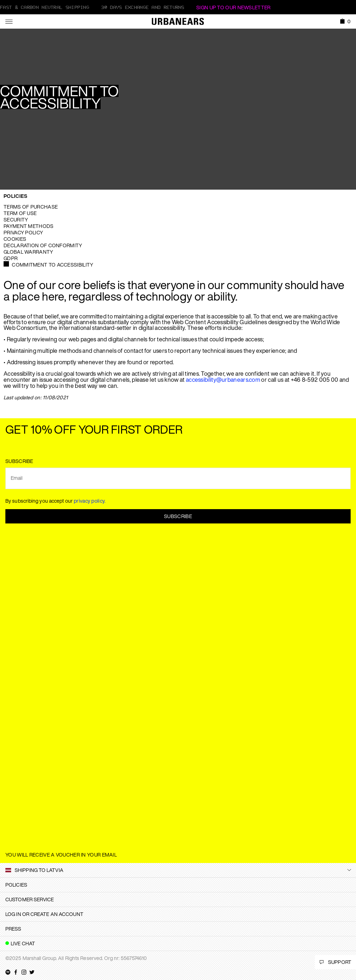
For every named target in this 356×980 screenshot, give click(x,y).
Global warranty (28, 252)
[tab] (178, 885)
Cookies (15, 239)
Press (13, 929)
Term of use (20, 213)
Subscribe (178, 516)
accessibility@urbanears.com (223, 380)
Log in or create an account (44, 914)
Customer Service (30, 899)
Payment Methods (29, 226)
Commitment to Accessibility (52, 265)
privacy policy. (90, 501)
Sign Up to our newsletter (234, 7)
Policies (15, 196)
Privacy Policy (23, 232)
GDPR (11, 258)
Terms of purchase (31, 207)
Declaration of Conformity (43, 245)
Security (16, 220)
